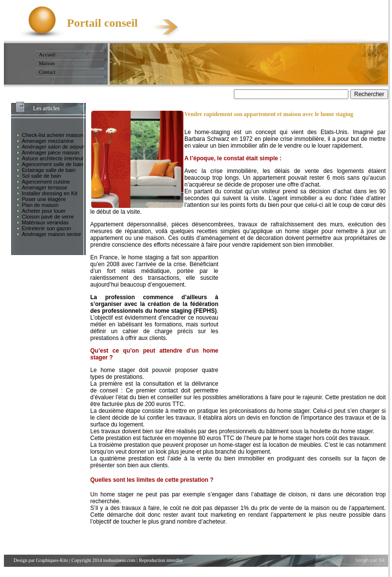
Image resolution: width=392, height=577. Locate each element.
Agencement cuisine (46, 182)
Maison (47, 63)
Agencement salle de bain (53, 164)
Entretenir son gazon (47, 228)
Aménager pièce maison (51, 153)
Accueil (47, 54)
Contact (47, 72)
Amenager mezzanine (48, 141)
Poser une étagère (44, 199)
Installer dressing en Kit (49, 193)
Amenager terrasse (45, 187)
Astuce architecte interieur (53, 158)
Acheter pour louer (44, 211)
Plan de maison (40, 205)
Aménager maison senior (51, 234)
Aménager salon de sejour (53, 147)
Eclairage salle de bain (49, 170)
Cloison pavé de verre (48, 217)
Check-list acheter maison (53, 135)
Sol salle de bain (41, 176)
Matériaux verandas (45, 222)
